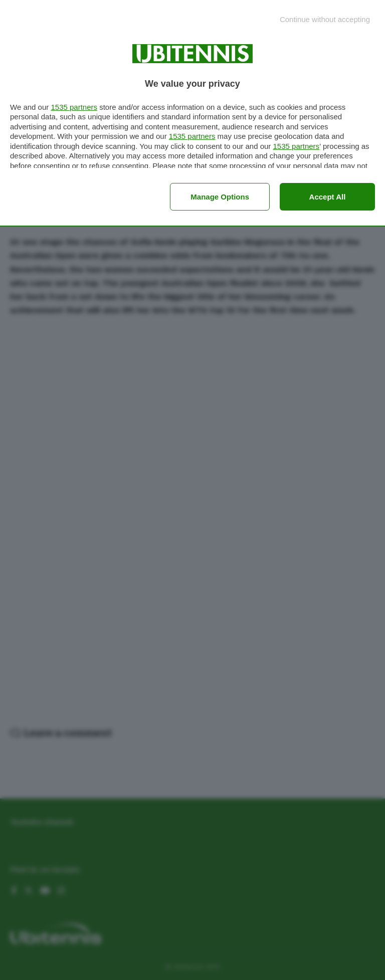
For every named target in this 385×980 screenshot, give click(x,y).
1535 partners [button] (74, 107)
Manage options (220, 197)
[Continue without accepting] (325, 19)
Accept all (328, 197)
